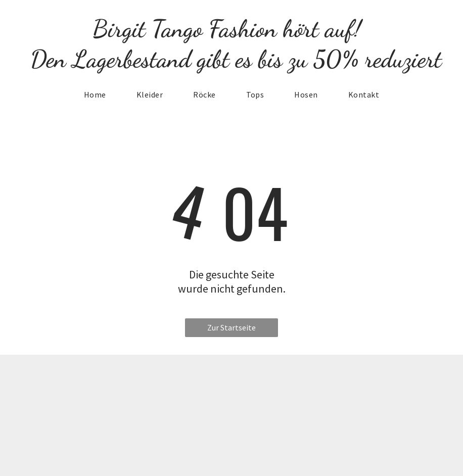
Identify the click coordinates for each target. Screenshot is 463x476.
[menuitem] (95, 94)
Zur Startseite (231, 327)
